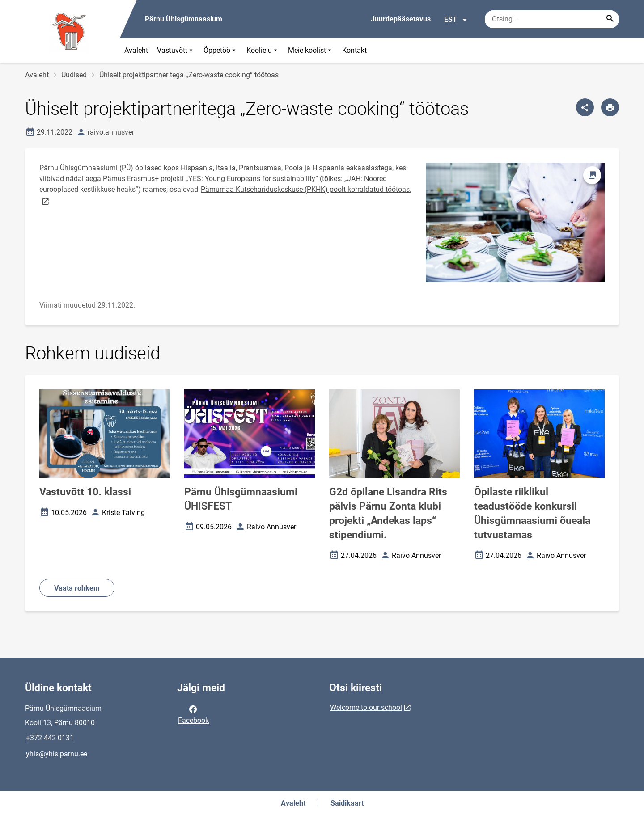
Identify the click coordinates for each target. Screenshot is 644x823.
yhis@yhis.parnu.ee (57, 754)
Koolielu (263, 50)
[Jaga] (585, 107)
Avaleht (136, 50)
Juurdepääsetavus (401, 19)
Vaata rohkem (77, 588)
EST (456, 20)
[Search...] (610, 19)
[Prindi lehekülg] (610, 107)
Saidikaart (347, 803)
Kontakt (354, 50)
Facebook (193, 714)
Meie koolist (311, 50)
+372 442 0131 (50, 738)
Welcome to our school (366, 707)
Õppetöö (220, 50)
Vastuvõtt (176, 50)
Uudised (74, 75)
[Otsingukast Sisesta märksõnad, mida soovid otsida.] (552, 19)
